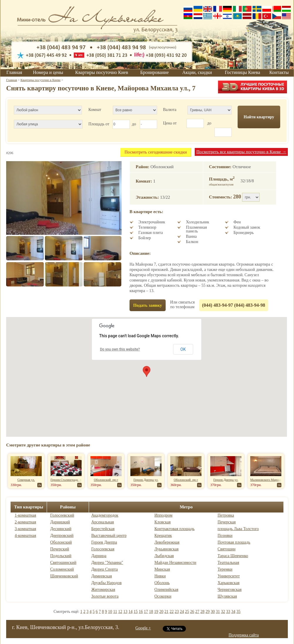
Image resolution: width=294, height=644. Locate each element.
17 (146, 612)
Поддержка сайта (244, 635)
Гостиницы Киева (242, 72)
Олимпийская (166, 590)
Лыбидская (164, 556)
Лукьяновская (167, 549)
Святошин (227, 549)
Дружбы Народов (106, 583)
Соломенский (62, 569)
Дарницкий (60, 522)
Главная (14, 72)
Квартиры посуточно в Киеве (41, 80)
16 (141, 612)
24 (182, 612)
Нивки (160, 576)
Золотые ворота (105, 596)
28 (202, 612)
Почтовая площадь (234, 542)
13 (125, 612)
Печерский (60, 549)
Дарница (99, 556)
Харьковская (229, 583)
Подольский (61, 556)
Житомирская (103, 590)
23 (177, 612)
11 (115, 612)
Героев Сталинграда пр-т (68, 480)
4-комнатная (25, 536)
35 (238, 612)
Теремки (225, 569)
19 (156, 612)
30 (213, 612)
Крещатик (163, 536)
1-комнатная (25, 515)
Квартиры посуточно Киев (102, 72)
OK (183, 349)
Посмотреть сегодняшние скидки (156, 152)
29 (208, 612)
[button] (147, 371)
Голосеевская (103, 549)
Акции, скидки (197, 72)
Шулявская (227, 596)
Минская (162, 569)
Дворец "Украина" (107, 563)
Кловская (163, 522)
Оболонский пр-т (106, 480)
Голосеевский (62, 515)
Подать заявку (147, 305)
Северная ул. (26, 480)
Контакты (279, 72)
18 (151, 612)
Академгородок (105, 515)
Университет (229, 576)
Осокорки (163, 596)
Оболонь (162, 583)
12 (120, 612)
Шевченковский (64, 576)
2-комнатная (25, 522)
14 (130, 612)
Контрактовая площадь (175, 529)
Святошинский (63, 563)
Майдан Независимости (175, 563)
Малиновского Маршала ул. (269, 480)
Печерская (227, 522)
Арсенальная (103, 522)
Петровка (226, 515)
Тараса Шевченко (233, 556)
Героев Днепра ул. (146, 480)
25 (187, 612)
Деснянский (61, 529)
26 (192, 612)
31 (218, 612)
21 (167, 612)
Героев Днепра (104, 542)
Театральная (228, 563)
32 (223, 612)
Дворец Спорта (105, 569)
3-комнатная (25, 529)
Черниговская (230, 590)
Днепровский (62, 536)
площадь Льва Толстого (238, 529)
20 (161, 612)
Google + (143, 628)
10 (110, 612)
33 (228, 612)
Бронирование (155, 72)
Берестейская (103, 529)
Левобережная (167, 542)
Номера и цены (48, 72)
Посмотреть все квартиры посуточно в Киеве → (241, 152)
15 (136, 612)
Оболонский (61, 542)
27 (197, 612)
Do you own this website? (120, 349)
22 (172, 612)
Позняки (225, 536)
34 (233, 612)
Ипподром (163, 515)
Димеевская (102, 576)
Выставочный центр (109, 536)
